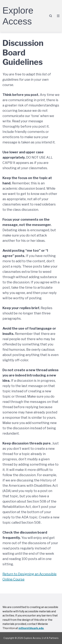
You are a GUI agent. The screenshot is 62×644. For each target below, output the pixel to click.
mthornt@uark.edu (31, 628)
